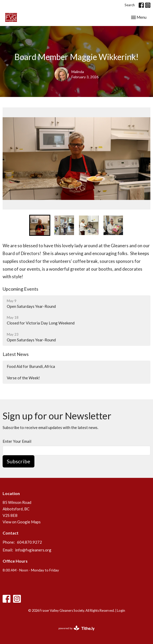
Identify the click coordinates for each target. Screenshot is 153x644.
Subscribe (19, 461)
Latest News (16, 354)
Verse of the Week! (23, 378)
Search (130, 5)
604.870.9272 (29, 542)
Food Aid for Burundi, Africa (31, 366)
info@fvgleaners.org (33, 550)
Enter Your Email (17, 441)
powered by (76, 628)
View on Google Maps (22, 522)
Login (121, 610)
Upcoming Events (20, 289)
